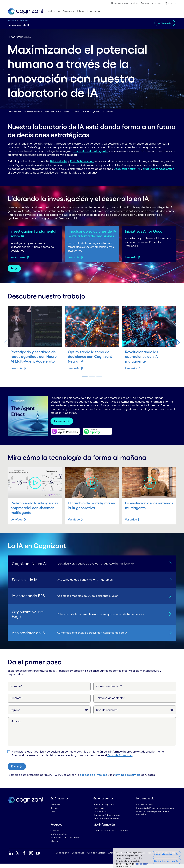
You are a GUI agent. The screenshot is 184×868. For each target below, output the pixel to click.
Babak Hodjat (59, 161)
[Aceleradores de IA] (170, 637)
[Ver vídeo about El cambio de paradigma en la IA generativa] (76, 524)
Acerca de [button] (93, 11)
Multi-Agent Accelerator (158, 169)
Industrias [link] (55, 809)
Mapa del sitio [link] (62, 857)
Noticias (134, 3)
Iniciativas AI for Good (145, 231)
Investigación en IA (33, 111)
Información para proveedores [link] (65, 842)
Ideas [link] (53, 816)
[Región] (49, 714)
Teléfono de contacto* (111, 702)
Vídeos (76, 111)
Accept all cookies (163, 854)
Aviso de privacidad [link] (96, 857)
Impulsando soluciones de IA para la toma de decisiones (91, 236)
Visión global (15, 111)
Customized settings (164, 861)
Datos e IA (23, 20)
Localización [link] (99, 812)
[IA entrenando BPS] (170, 600)
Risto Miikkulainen (82, 161)
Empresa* (17, 702)
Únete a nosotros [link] (59, 838)
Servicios (12, 20)
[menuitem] (120, 3)
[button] (170, 3)
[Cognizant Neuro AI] (170, 568)
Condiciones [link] (78, 857)
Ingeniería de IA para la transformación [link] (155, 812)
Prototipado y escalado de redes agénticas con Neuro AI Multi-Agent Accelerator (34, 361)
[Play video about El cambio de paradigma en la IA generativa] (92, 487)
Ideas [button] (81, 11)
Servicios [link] (55, 812)
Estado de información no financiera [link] (111, 835)
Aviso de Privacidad (120, 760)
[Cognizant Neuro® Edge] (170, 619)
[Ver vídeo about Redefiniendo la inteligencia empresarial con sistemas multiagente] (18, 524)
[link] (25, 11)
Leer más (73, 262)
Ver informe (18, 262)
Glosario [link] (55, 845)
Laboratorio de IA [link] (145, 809)
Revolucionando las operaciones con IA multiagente (142, 361)
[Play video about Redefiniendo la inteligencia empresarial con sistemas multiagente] (35, 487)
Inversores (157, 3)
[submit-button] (17, 771)
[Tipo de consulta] (135, 714)
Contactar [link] (55, 835)
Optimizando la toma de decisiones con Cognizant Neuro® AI (91, 361)
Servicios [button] (69, 11)
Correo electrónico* (109, 691)
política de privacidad (94, 779)
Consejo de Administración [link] (107, 819)
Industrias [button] (54, 11)
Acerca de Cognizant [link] (104, 809)
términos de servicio (127, 779)
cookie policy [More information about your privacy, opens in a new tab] (142, 864)
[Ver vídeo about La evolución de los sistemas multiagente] (133, 524)
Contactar (167, 23)
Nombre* (16, 691)
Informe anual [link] (100, 816)
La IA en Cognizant (91, 111)
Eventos (145, 3)
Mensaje (16, 726)
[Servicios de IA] (170, 584)
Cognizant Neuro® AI (127, 169)
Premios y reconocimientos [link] (107, 823)
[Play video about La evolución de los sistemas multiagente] (149, 487)
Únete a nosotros (120, 3)
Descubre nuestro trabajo (57, 111)
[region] (149, 858)
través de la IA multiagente (90, 151)
